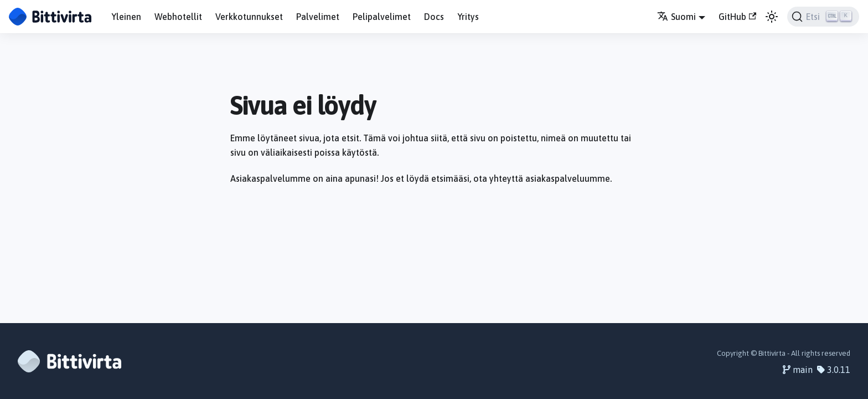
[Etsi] (823, 17)
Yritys (468, 17)
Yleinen (126, 17)
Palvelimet (318, 17)
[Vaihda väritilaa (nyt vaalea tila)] (772, 17)
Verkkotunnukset (249, 17)
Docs (434, 17)
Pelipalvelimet (382, 17)
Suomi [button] (676, 17)
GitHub (737, 17)
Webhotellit (178, 17)
